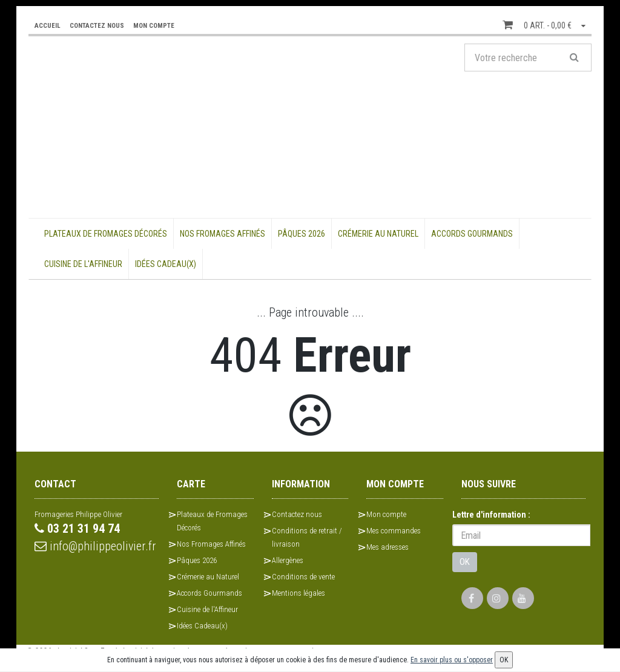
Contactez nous (297, 514)
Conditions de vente (303, 577)
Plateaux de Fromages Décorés (106, 234)
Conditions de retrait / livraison (307, 537)
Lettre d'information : (491, 515)
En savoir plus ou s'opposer (452, 660)
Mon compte (386, 514)
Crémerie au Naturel (378, 234)
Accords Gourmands (472, 234)
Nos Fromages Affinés (223, 234)
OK (465, 562)
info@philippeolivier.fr (95, 546)
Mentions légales (298, 593)
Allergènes (288, 560)
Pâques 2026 (302, 234)
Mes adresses (387, 547)
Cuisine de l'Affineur (83, 264)
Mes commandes (394, 531)
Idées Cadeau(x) (166, 264)
